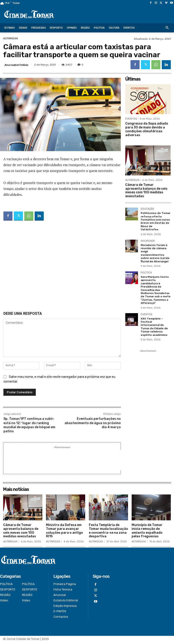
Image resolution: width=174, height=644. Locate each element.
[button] (167, 28)
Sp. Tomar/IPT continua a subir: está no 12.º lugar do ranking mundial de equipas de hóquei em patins (29, 425)
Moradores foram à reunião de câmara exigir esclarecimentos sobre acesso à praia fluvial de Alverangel (155, 253)
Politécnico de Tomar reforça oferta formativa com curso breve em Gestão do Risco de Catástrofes (156, 221)
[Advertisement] (62, 267)
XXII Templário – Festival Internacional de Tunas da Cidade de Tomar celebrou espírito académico (154, 327)
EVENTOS (131, 119)
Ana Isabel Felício (16, 65)
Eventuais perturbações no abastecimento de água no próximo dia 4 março (93, 423)
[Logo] (29, 15)
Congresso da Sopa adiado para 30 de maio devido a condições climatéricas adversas (147, 129)
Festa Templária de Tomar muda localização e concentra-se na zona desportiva (108, 531)
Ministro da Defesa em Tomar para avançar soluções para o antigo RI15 (64, 531)
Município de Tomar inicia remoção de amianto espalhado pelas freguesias (147, 531)
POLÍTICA (146, 273)
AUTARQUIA (11, 38)
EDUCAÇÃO (147, 209)
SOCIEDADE (148, 241)
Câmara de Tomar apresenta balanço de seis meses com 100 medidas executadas (146, 190)
